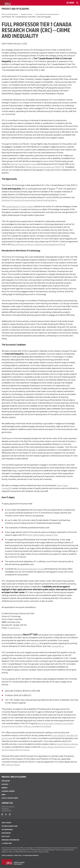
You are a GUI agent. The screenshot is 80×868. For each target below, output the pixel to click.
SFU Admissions (7, 830)
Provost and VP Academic (15, 9)
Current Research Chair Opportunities (47, 14)
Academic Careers (27, 14)
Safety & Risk (6, 823)
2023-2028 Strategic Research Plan (43, 535)
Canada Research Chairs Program (19, 206)
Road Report (6, 833)
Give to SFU (6, 836)
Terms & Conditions (7, 855)
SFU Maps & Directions (10, 826)
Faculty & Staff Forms (10, 798)
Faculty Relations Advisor (67, 744)
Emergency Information (10, 840)
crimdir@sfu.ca (57, 646)
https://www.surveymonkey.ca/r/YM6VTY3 (45, 167)
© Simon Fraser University (31, 855)
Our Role (5, 784)
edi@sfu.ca (35, 643)
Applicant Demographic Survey (23, 164)
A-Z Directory (7, 843)
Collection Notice (12, 765)
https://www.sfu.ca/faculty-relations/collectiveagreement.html (38, 244)
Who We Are (6, 781)
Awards (4, 788)
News (4, 795)
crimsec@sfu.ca (14, 628)
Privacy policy (18, 855)
